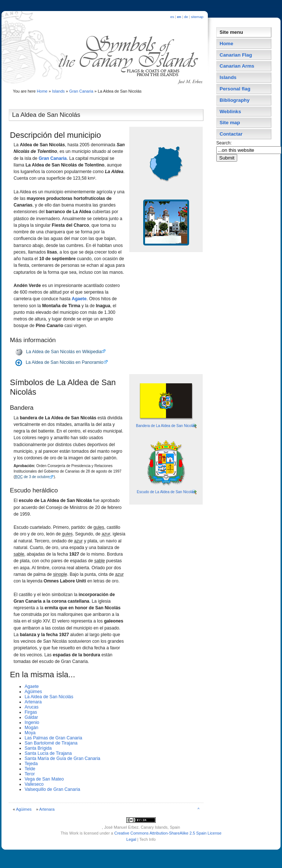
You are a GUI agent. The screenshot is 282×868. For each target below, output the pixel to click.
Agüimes (33, 692)
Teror (30, 774)
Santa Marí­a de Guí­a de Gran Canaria (62, 758)
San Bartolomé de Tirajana (51, 743)
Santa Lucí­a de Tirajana (48, 753)
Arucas (32, 707)
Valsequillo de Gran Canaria (52, 789)
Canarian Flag (236, 55)
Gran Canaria (81, 91)
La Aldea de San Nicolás (49, 697)
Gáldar (31, 717)
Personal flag (235, 89)
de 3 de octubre (32, 477)
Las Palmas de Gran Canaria (53, 738)
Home (42, 91)
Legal (131, 839)
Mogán (31, 728)
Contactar (231, 134)
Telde (30, 769)
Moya (30, 733)
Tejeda (31, 764)
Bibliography (235, 100)
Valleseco (34, 784)
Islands (59, 91)
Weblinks (230, 112)
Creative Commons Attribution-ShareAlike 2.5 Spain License (168, 833)
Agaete (79, 299)
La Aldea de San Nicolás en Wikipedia (64, 352)
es (172, 17)
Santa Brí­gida (38, 748)
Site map (230, 123)
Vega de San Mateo (44, 779)
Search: (225, 143)
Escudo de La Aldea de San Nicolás (166, 492)
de (186, 17)
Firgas (31, 712)
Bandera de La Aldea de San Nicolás (166, 426)
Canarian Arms (237, 66)
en (179, 17)
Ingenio (32, 722)
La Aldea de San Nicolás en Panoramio (65, 362)
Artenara (33, 702)
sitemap (197, 17)
